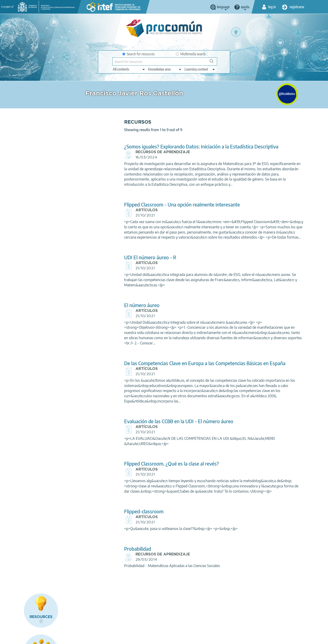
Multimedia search (191, 54)
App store (136, 621)
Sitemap (150, 639)
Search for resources (138, 54)
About (25, 639)
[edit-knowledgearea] (165, 69)
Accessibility (129, 639)
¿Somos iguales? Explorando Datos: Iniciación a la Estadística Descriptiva (165, 146)
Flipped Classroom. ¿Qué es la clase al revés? (135, 479)
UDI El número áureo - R (114, 268)
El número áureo (105, 315)
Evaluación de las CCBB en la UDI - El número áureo (142, 437)
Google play (175, 621)
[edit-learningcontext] (200, 69)
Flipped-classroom (107, 532)
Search (214, 63)
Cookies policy (105, 639)
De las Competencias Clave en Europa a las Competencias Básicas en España (160, 376)
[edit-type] (129, 69)
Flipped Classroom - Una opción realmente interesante (146, 210)
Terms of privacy (77, 639)
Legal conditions (48, 639)
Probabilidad (101, 569)
